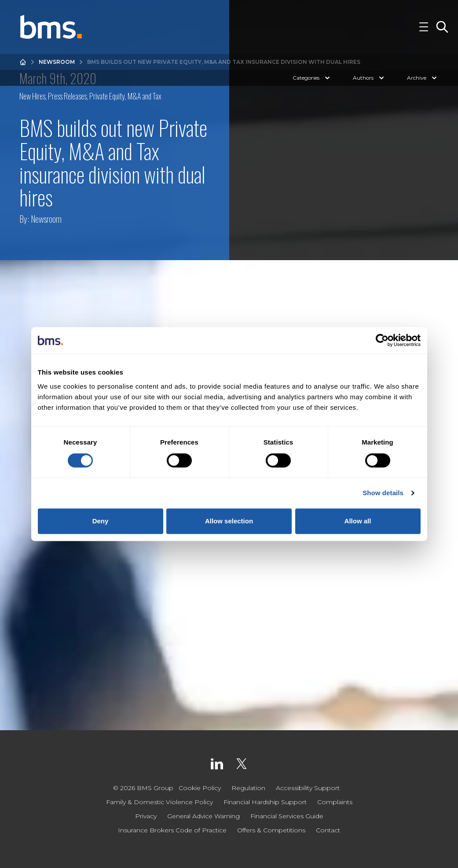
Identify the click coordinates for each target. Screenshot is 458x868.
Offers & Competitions (271, 830)
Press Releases (67, 96)
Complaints (335, 802)
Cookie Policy (200, 788)
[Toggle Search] (442, 28)
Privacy (146, 816)
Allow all (358, 521)
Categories (312, 80)
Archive (423, 80)
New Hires (32, 96)
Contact (328, 830)
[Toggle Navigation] (424, 28)
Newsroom (57, 64)
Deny (101, 521)
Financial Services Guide (287, 816)
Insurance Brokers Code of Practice (172, 830)
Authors (369, 80)
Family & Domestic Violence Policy (159, 802)
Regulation (248, 788)
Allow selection (229, 521)
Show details (383, 493)
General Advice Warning (203, 816)
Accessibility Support (308, 788)
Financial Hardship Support (265, 802)
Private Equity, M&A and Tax (125, 96)
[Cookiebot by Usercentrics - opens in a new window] (382, 340)
